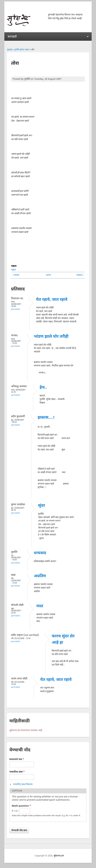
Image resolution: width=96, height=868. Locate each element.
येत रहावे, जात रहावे (52, 300)
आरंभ (47, 275)
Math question (21, 806)
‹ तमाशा (16, 275)
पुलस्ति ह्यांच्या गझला (22, 50)
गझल (13, 270)
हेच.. (43, 388)
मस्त (40, 606)
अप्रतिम (40, 576)
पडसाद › (80, 275)
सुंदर (41, 506)
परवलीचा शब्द (17, 772)
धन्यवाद (40, 553)
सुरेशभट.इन (59, 856)
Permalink (16, 309)
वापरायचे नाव (17, 759)
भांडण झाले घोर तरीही (51, 337)
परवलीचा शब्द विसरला (23, 784)
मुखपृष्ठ (9, 50)
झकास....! (46, 418)
